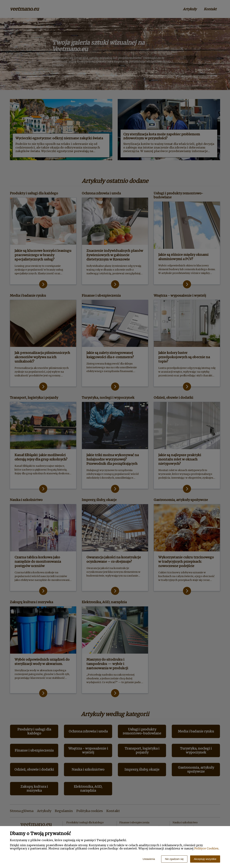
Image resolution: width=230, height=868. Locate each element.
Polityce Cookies (206, 848)
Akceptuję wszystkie (205, 859)
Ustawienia (149, 859)
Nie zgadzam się (174, 859)
